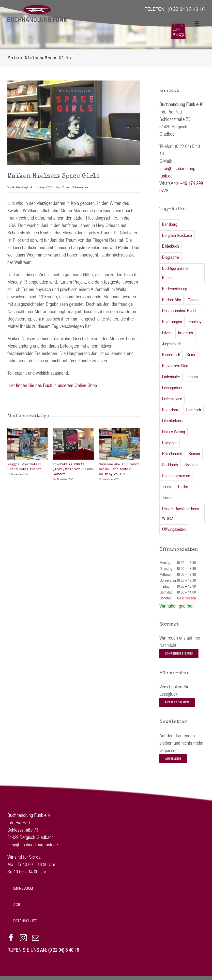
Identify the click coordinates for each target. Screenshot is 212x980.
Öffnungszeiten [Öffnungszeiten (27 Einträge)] (174, 529)
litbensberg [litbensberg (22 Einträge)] (171, 410)
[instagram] (23, 938)
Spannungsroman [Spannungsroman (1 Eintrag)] (176, 476)
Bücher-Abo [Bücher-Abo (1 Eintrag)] (172, 300)
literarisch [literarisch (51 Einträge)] (193, 410)
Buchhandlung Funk (22, 187)
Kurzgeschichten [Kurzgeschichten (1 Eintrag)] (175, 366)
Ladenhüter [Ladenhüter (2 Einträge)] (171, 377)
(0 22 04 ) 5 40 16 (186, 9)
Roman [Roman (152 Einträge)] (194, 454)
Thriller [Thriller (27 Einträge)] (183, 487)
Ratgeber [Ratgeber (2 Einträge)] (169, 443)
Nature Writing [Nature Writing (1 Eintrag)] (174, 432)
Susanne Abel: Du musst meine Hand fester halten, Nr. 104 (119, 469)
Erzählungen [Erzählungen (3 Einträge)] (172, 322)
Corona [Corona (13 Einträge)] (194, 300)
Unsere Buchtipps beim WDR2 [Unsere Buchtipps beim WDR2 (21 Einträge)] (180, 514)
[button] (11, 455)
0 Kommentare (80, 187)
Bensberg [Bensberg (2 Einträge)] (170, 224)
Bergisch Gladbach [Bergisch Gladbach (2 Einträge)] (177, 235)
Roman (66, 187)
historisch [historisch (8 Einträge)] (185, 333)
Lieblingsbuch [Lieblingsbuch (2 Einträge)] (173, 388)
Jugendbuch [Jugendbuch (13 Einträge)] (172, 344)
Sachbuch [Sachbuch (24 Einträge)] (170, 465)
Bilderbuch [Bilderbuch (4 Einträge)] (170, 246)
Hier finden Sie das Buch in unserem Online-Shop (52, 385)
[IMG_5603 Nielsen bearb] (74, 123)
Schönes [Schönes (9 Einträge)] (191, 465)
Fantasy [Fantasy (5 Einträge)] (195, 322)
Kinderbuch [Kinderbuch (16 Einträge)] (171, 355)
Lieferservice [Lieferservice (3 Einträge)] (172, 399)
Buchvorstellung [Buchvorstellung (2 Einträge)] (175, 289)
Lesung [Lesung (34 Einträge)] (192, 377)
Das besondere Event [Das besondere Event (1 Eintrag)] (179, 311)
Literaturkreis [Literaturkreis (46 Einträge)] (172, 421)
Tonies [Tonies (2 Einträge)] (167, 498)
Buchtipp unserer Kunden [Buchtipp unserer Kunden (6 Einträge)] (175, 273)
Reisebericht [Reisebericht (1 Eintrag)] (172, 454)
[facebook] (11, 938)
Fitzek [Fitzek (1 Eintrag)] (167, 333)
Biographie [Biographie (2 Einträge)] (171, 257)
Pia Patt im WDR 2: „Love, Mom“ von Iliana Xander (73, 469)
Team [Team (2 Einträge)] (166, 487)
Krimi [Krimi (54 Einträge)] (191, 355)
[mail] (36, 938)
